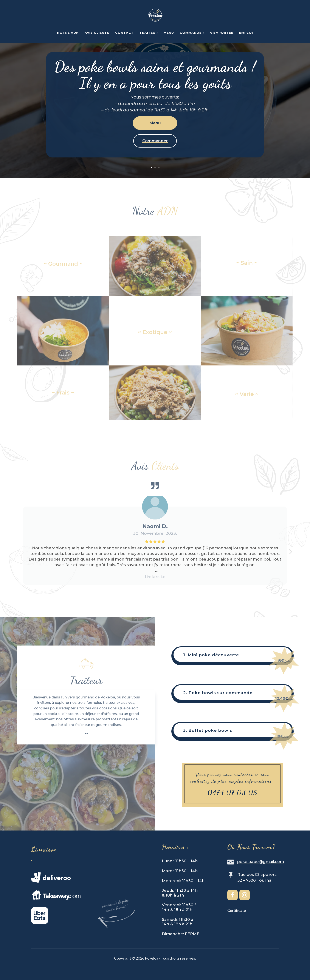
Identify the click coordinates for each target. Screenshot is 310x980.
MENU (169, 33)
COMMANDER (192, 33)
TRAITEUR (149, 33)
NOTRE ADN (68, 33)
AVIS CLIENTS (97, 33)
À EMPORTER (222, 33)
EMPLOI (246, 33)
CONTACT (124, 33)
